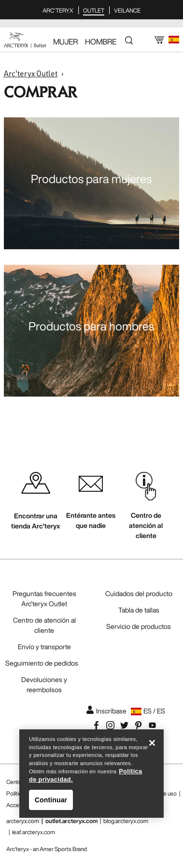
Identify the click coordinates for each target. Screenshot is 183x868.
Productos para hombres (91, 326)
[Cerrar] (152, 745)
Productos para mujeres (91, 179)
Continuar (51, 801)
